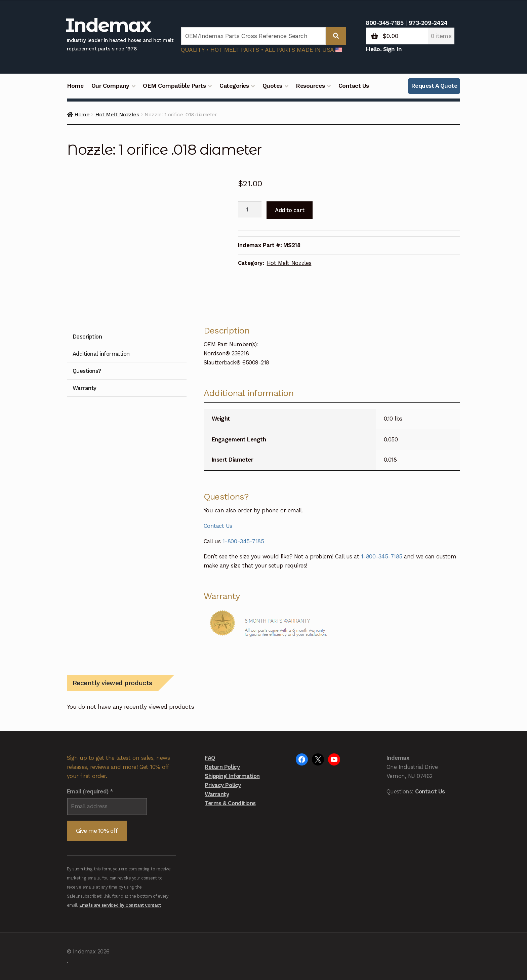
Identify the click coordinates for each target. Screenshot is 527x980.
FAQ (210, 758)
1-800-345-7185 (243, 541)
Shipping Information (232, 776)
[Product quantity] (250, 209)
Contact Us (354, 86)
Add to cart (290, 210)
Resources (310, 86)
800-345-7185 (384, 23)
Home (75, 86)
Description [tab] (87, 337)
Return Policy (222, 767)
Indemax (108, 25)
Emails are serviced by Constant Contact (120, 905)
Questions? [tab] (87, 371)
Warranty (217, 794)
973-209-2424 (428, 23)
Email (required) (90, 791)
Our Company (110, 86)
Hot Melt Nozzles (117, 114)
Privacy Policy (223, 785)
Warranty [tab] (85, 388)
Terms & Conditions (230, 803)
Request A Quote (434, 86)
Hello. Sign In (384, 49)
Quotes (272, 86)
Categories (234, 86)
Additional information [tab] (101, 354)
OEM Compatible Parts (174, 86)
